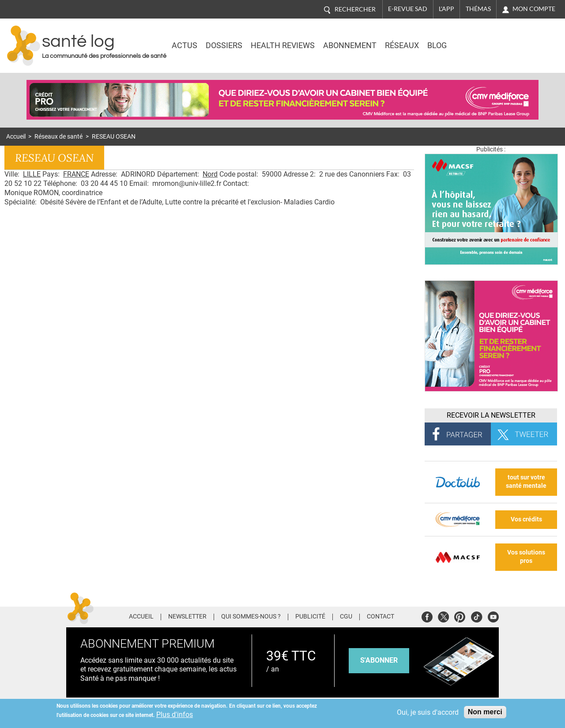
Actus (185, 45)
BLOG (437, 45)
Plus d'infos (175, 715)
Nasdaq (482, 39)
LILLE (32, 174)
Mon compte (534, 9)
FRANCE (76, 174)
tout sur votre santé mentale (526, 482)
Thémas (478, 9)
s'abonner (379, 660)
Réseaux (402, 45)
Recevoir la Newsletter (491, 415)
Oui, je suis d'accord (428, 712)
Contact (380, 617)
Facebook (427, 616)
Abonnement (350, 45)
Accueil (16, 137)
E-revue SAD (408, 9)
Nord (210, 174)
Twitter (443, 616)
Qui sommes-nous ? (251, 617)
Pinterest (460, 616)
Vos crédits (526, 519)
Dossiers (224, 45)
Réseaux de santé (58, 137)
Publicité (310, 617)
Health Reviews (283, 45)
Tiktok (476, 616)
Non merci (485, 712)
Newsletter (187, 617)
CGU (346, 617)
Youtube (493, 616)
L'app (446, 9)
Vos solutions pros (526, 557)
